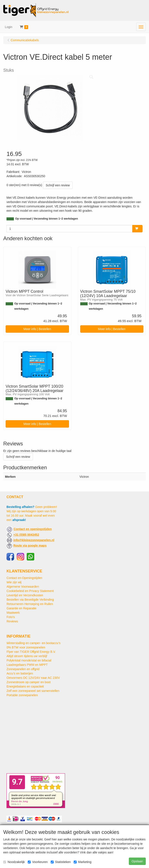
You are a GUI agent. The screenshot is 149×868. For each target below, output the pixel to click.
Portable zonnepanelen (22, 695)
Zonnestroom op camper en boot (29, 682)
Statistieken (61, 862)
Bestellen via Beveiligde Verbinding (30, 600)
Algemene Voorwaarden (23, 587)
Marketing (83, 862)
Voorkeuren (38, 862)
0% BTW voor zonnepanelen (26, 647)
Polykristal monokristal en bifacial (29, 660)
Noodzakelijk (14, 862)
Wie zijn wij (14, 582)
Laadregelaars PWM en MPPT (27, 665)
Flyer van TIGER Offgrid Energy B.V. (31, 652)
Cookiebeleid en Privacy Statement (30, 591)
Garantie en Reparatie (21, 608)
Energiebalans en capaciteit (25, 686)
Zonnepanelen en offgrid (23, 669)
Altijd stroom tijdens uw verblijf (27, 656)
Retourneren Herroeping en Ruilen (30, 604)
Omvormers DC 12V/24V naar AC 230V (33, 678)
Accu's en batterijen (20, 673)
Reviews (12, 621)
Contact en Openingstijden (24, 578)
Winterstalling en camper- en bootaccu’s (34, 643)
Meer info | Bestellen (37, 329)
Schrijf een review (58, 185)
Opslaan (137, 861)
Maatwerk (13, 613)
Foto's (11, 617)
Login (9, 27)
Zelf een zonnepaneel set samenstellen (33, 691)
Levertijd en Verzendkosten (25, 595)
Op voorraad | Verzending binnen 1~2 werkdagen (47, 219)
